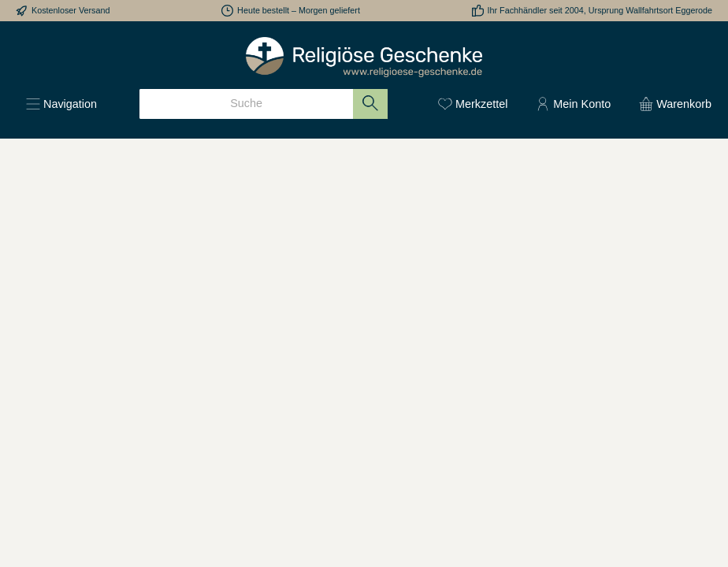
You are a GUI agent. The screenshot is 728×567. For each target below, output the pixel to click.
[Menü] (61, 104)
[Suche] (246, 104)
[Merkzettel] (473, 104)
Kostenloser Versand (71, 10)
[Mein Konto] (573, 104)
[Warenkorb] (670, 104)
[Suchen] (371, 104)
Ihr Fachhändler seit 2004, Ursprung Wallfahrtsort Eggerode (600, 10)
